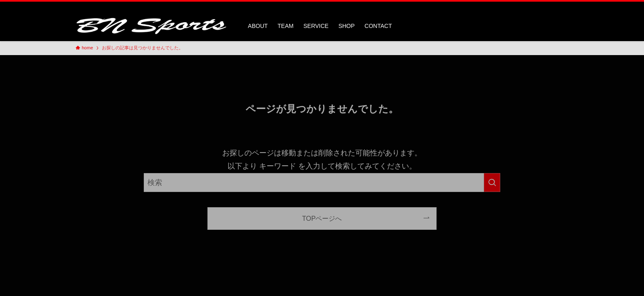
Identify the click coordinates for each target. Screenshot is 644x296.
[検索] (563, 6)
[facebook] (531, 6)
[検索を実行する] (492, 183)
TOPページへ (322, 218)
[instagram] (552, 6)
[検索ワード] (322, 183)
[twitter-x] (542, 6)
